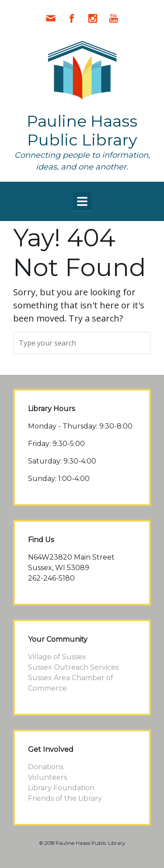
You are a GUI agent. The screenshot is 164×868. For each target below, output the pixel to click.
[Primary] (82, 201)
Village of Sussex (57, 657)
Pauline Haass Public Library (82, 130)
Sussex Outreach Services (73, 667)
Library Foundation (61, 788)
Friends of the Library (65, 798)
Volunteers (47, 777)
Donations (46, 767)
